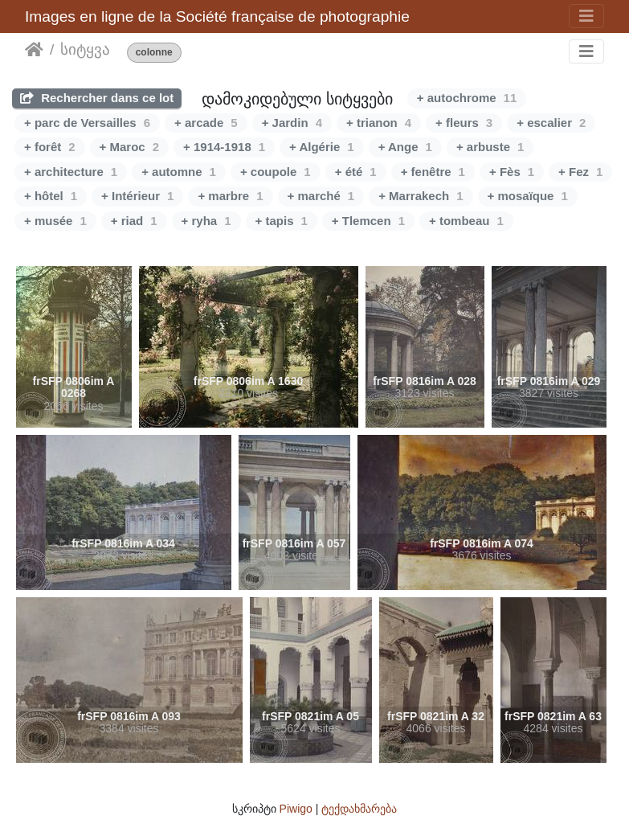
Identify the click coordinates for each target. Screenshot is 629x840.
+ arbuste (490, 147)
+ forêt (50, 147)
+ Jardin (292, 123)
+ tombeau (466, 221)
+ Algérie (322, 147)
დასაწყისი (34, 50)
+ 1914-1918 (224, 147)
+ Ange (405, 147)
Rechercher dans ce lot (97, 98)
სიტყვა (85, 49)
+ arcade (206, 123)
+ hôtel (51, 196)
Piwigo (296, 809)
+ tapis (282, 221)
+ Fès (512, 172)
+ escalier (551, 123)
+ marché (321, 196)
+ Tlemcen (368, 221)
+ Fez (580, 172)
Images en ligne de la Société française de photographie (217, 16)
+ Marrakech (421, 196)
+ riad (134, 221)
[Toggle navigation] (586, 16)
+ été (356, 172)
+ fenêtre (433, 172)
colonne (154, 53)
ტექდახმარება (359, 809)
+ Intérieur (137, 196)
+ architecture (71, 172)
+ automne (179, 172)
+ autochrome (467, 98)
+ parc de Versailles (87, 123)
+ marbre (230, 196)
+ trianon (379, 123)
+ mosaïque (528, 196)
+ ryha (206, 221)
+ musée (55, 221)
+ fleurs (464, 123)
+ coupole (276, 172)
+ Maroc (129, 147)
